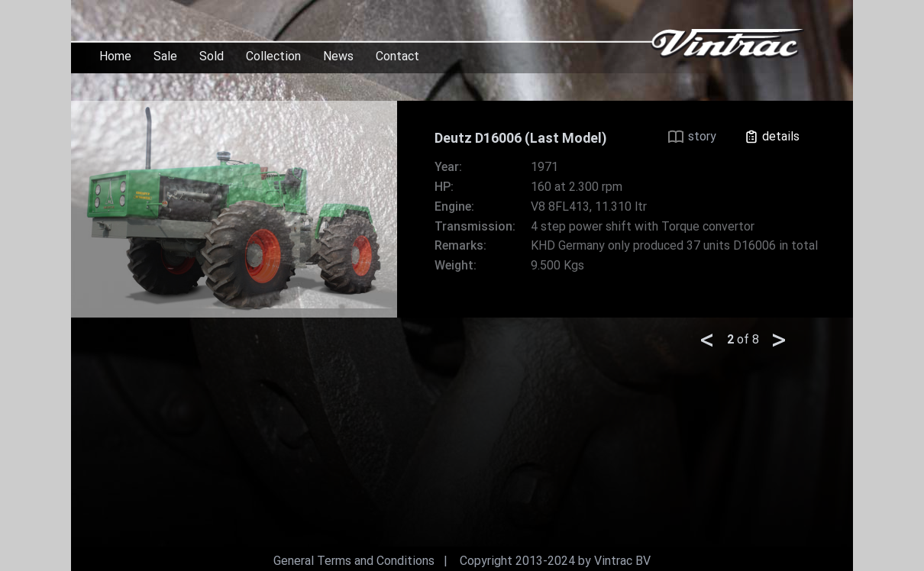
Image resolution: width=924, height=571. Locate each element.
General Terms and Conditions (354, 561)
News (338, 56)
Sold (212, 56)
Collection (273, 56)
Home (115, 56)
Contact (397, 56)
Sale (165, 56)
